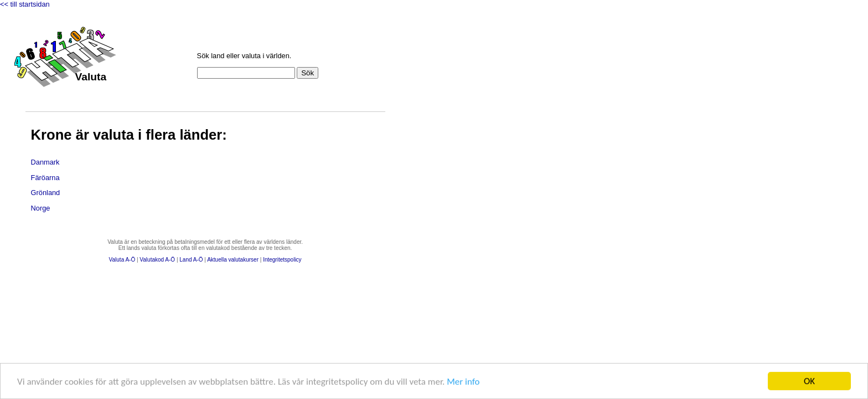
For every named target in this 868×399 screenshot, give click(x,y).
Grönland (46, 193)
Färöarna (45, 178)
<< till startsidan (25, 4)
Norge (41, 208)
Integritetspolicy (282, 260)
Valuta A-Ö (122, 260)
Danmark (45, 162)
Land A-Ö (191, 260)
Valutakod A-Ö (157, 260)
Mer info (463, 382)
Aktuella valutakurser (233, 260)
